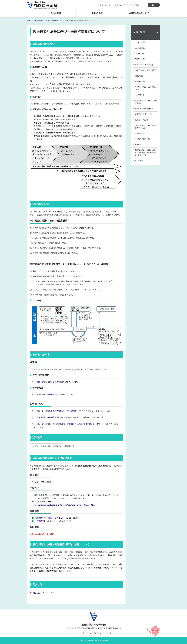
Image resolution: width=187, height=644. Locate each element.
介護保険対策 (140, 59)
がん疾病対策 (140, 48)
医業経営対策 (140, 82)
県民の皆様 (56, 13)
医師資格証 (139, 76)
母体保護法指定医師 (142, 139)
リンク (80, 633)
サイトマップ (120, 5)
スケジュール (140, 54)
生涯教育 (138, 145)
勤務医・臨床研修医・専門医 (146, 70)
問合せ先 (36, 593)
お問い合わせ (105, 5)
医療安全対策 (140, 95)
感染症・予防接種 (52, 21)
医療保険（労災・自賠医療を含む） (146, 88)
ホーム (31, 14)
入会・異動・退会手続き (144, 65)
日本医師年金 (140, 133)
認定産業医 (139, 161)
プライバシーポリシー (101, 633)
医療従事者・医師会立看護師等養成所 (146, 102)
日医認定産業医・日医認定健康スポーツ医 (146, 127)
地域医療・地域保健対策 (144, 109)
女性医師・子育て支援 (143, 114)
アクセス (88, 633)
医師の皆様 (97, 13)
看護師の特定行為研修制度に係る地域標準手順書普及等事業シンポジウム (146, 153)
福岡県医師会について (139, 13)
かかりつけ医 (140, 42)
